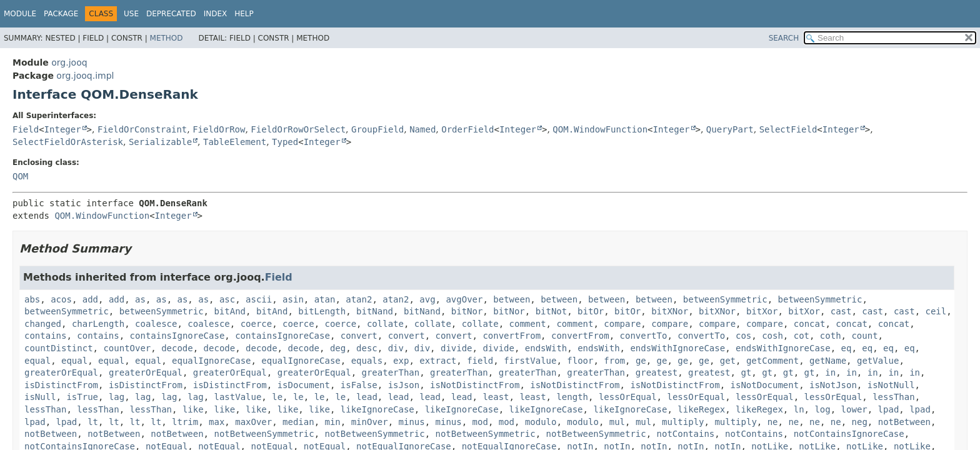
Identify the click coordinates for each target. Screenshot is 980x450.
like (193, 409)
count (864, 336)
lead (367, 397)
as (140, 299)
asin (293, 299)
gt (746, 372)
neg (860, 422)
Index (216, 14)
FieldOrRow (219, 129)
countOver (127, 348)
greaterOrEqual (61, 372)
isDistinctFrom (61, 385)
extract (438, 361)
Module (20, 14)
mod (480, 422)
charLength (98, 324)
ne (773, 422)
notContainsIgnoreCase (849, 434)
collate (385, 324)
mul (617, 422)
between (512, 299)
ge (641, 361)
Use (131, 14)
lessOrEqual (628, 397)
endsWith (546, 348)
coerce (257, 324)
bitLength (322, 311)
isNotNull (891, 385)
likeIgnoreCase (377, 409)
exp (401, 361)
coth (831, 336)
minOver (370, 422)
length (572, 397)
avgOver (464, 299)
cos (743, 336)
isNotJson (833, 385)
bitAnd (230, 311)
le (277, 397)
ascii (259, 299)
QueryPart (730, 129)
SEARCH (784, 38)
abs (32, 299)
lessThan (893, 397)
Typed (285, 142)
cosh (772, 336)
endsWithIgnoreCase (677, 348)
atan (325, 299)
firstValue (530, 361)
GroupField (377, 129)
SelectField (788, 129)
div (396, 348)
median (298, 422)
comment (528, 324)
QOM (20, 176)
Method (167, 38)
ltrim (185, 422)
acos (61, 299)
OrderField (467, 129)
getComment (772, 361)
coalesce (156, 324)
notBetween (904, 422)
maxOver (253, 422)
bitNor (467, 311)
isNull (40, 397)
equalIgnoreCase (211, 361)
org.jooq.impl (85, 76)
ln (799, 409)
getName (828, 361)
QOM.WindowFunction (600, 129)
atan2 (359, 299)
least (496, 397)
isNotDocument (765, 385)
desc (367, 348)
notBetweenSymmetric (264, 434)
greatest (657, 372)
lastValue (238, 397)
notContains (686, 434)
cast (841, 311)
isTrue (82, 397)
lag (117, 397)
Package (61, 14)
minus (412, 422)
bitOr (591, 311)
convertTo (644, 336)
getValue (878, 361)
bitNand (375, 311)
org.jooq (69, 62)
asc (227, 299)
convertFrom (512, 336)
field (480, 361)
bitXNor (670, 311)
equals (367, 361)
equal (37, 361)
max (217, 422)
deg (338, 348)
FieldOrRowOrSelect (298, 129)
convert (359, 336)
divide (457, 348)
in (830, 372)
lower (854, 409)
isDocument (304, 385)
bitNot (552, 311)
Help (244, 14)
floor (580, 361)
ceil (936, 311)
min (333, 422)
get (728, 361)
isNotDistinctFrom (475, 385)
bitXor (762, 311)
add (90, 299)
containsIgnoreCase (177, 336)
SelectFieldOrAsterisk (68, 142)
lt (93, 422)
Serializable (160, 142)
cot (802, 336)
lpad (889, 409)
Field (26, 129)
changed (43, 324)
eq (847, 348)
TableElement (235, 142)
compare (622, 324)
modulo (541, 422)
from (614, 361)
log (822, 409)
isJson (404, 385)
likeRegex (701, 409)
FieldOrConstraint (142, 129)
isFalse (359, 385)
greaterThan (391, 372)
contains (45, 336)
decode (177, 348)
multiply (683, 422)
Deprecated (171, 14)
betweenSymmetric (725, 299)
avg (427, 299)
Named (422, 129)
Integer (63, 129)
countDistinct (59, 348)
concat (810, 324)
